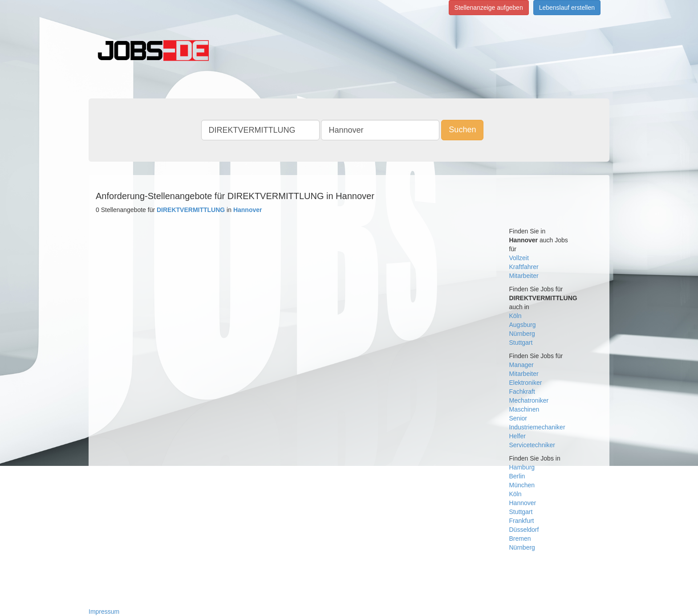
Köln (515, 316)
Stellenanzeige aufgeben (489, 8)
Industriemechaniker (537, 427)
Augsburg (523, 325)
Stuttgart (521, 343)
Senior (518, 418)
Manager (521, 365)
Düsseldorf (524, 530)
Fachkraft (522, 392)
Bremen (520, 538)
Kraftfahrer (524, 267)
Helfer (517, 436)
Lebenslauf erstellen (567, 8)
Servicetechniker (532, 445)
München (522, 485)
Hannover (523, 503)
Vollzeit (519, 258)
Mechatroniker (529, 400)
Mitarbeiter (524, 276)
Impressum (104, 612)
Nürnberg (522, 334)
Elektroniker (526, 383)
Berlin (517, 476)
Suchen (462, 130)
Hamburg (522, 467)
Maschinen (524, 409)
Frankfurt (522, 521)
